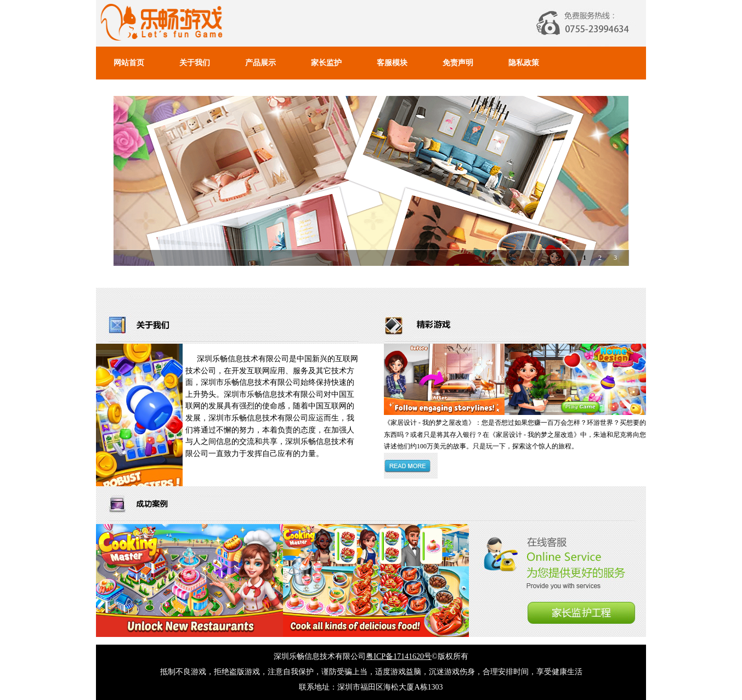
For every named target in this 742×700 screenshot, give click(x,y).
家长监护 (326, 63)
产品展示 (260, 63)
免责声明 (458, 63)
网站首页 (129, 63)
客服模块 (392, 63)
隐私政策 (524, 63)
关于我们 (195, 63)
